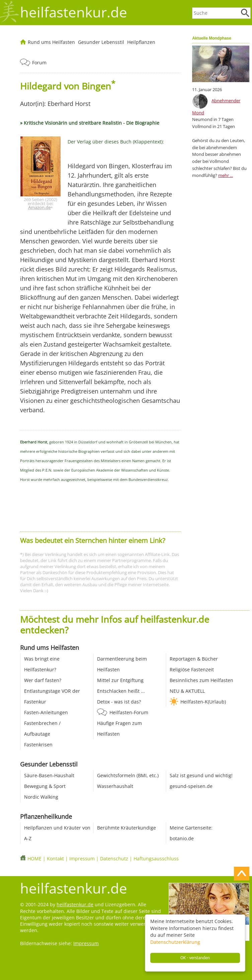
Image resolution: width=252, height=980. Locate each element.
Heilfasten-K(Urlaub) (203, 702)
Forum (39, 63)
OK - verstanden (195, 958)
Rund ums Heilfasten (51, 42)
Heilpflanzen (141, 42)
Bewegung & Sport (45, 786)
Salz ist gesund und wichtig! (201, 775)
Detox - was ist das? (119, 702)
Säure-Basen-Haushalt (49, 775)
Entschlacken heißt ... (121, 691)
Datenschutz (114, 859)
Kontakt (55, 859)
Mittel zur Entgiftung (120, 680)
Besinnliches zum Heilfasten (201, 680)
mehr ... (226, 175)
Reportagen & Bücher (194, 659)
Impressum (82, 859)
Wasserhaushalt (115, 786)
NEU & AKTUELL (187, 691)
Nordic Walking (41, 797)
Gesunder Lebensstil (101, 42)
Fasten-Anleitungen (46, 712)
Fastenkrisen (38, 745)
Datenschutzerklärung (175, 942)
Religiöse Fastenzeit (192, 669)
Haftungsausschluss (156, 859)
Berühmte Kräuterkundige (127, 828)
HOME (34, 859)
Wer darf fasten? (43, 680)
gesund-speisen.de (191, 786)
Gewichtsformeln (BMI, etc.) (128, 775)
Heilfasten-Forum (129, 712)
